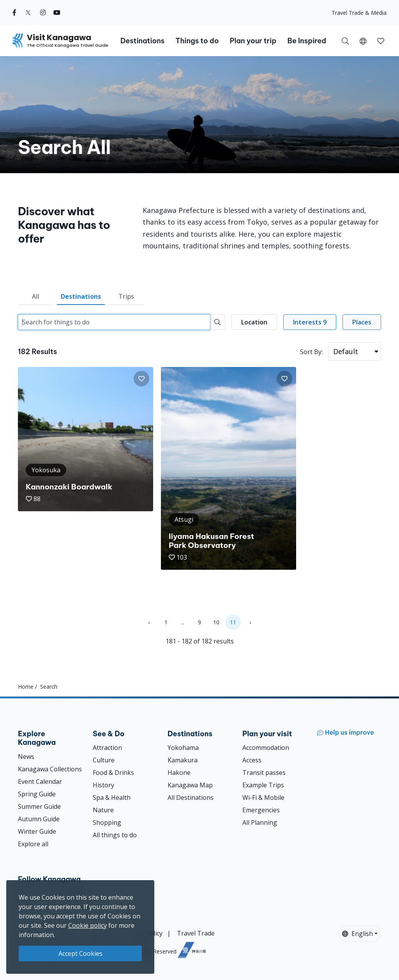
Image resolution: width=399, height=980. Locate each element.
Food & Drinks (113, 773)
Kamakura (183, 760)
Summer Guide (39, 806)
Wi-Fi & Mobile (263, 797)
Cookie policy (87, 925)
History (103, 785)
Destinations (81, 296)
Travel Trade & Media (359, 13)
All (35, 296)
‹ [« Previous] (149, 622)
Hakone (179, 773)
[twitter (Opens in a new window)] (28, 12)
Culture (104, 760)
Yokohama (183, 748)
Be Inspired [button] (307, 41)
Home (26, 687)
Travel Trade (196, 933)
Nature (103, 810)
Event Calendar (40, 782)
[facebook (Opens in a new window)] (14, 12)
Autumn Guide (39, 819)
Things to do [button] (197, 41)
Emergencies (261, 810)
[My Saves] (381, 41)
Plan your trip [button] (253, 41)
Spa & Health (112, 797)
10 (216, 622)
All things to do (115, 835)
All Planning (260, 822)
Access (252, 760)
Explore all (33, 844)
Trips (126, 296)
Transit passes (264, 773)
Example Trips (263, 785)
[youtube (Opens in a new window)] (57, 12)
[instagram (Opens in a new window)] (43, 12)
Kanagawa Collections (50, 769)
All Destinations (191, 797)
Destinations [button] (142, 41)
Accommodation (266, 748)
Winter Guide (37, 831)
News (26, 757)
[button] (363, 41)
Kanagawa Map (190, 785)
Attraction (107, 748)
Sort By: (311, 352)
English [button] (358, 934)
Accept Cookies (80, 953)
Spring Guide (37, 794)
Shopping (107, 822)
